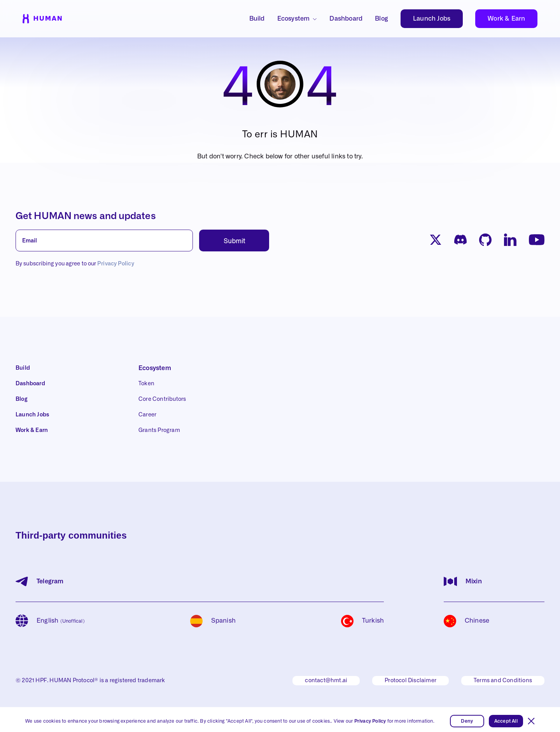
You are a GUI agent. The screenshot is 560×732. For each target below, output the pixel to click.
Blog (381, 19)
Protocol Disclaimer (410, 681)
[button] (531, 721)
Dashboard (346, 19)
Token (146, 384)
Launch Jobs (432, 19)
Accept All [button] (506, 721)
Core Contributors (162, 399)
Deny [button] (467, 721)
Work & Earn (506, 19)
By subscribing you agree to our (75, 264)
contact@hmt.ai (326, 681)
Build (257, 19)
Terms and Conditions (503, 681)
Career (147, 415)
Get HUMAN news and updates (86, 216)
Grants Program (159, 430)
